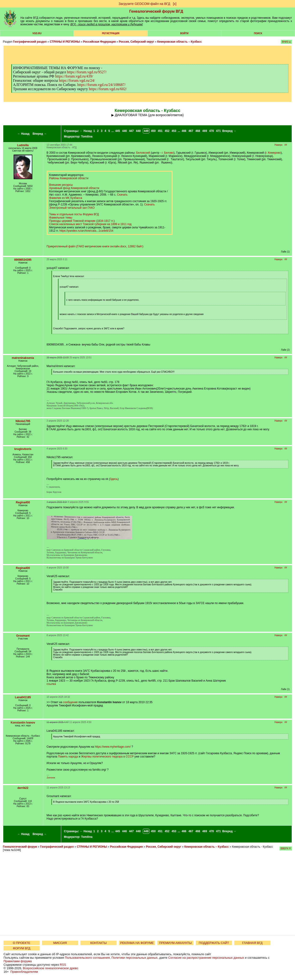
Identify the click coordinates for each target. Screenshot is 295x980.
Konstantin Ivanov (23, 723)
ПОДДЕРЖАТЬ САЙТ (214, 943)
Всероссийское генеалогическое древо (51, 968)
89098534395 (23, 260)
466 (184, 131)
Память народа (68, 757)
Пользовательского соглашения (87, 958)
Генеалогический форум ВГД (156, 11)
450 (153, 131)
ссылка (51, 684)
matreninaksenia (23, 358)
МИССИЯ (60, 943)
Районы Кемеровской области (69, 178)
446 (125, 131)
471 (218, 131)
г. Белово (168, 153)
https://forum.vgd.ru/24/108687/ (102, 85)
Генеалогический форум (20, 847)
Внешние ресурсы (61, 185)
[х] (175, 4)
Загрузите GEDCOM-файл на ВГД (144, 4)
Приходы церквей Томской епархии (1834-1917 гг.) (82, 221)
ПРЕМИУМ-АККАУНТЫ (175, 943)
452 (167, 131)
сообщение (70, 702)
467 (191, 131)
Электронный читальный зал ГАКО (72, 208)
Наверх (279, 145)
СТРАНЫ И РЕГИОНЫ (65, 42)
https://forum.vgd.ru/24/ (77, 80)
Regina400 (23, 502)
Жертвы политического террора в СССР (107, 757)
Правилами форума (18, 961)
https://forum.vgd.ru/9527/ (87, 72)
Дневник (51, 778)
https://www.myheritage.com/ (113, 747)
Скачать (122, 195)
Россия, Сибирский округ (136, 42)
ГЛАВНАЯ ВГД (252, 943)
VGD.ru (37, 33)
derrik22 (23, 788)
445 (117, 131)
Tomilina (87, 137)
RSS (63, 965)
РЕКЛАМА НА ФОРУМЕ (137, 943)
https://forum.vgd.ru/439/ (74, 76)
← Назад (24, 134)
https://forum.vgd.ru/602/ (108, 89)
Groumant (23, 636)
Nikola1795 (23, 421)
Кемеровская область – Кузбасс (180, 42)
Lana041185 (23, 697)
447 (131, 131)
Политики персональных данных (134, 958)
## (286, 145)
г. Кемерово (273, 153)
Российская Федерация (99, 42)
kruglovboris (23, 449)
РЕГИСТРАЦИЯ (111, 33)
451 (160, 131)
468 (198, 131)
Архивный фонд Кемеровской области (74, 188)
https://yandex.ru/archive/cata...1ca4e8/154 (86, 231)
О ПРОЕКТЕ (22, 943)
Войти (184, 33)
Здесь (114, 479)
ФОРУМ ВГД (22, 948)
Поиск (258, 33)
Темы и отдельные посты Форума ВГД (74, 214)
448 (138, 131)
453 (174, 131)
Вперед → (40, 134)
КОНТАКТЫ (98, 943)
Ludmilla (23, 145)
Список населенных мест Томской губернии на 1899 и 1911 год (90, 224)
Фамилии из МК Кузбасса (66, 198)
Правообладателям (24, 972)
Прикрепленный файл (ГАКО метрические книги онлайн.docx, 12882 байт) (95, 246)
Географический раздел (30, 42)
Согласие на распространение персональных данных (206, 958)
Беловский (143, 153)
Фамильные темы (61, 218)
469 (205, 131)
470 (212, 131)
